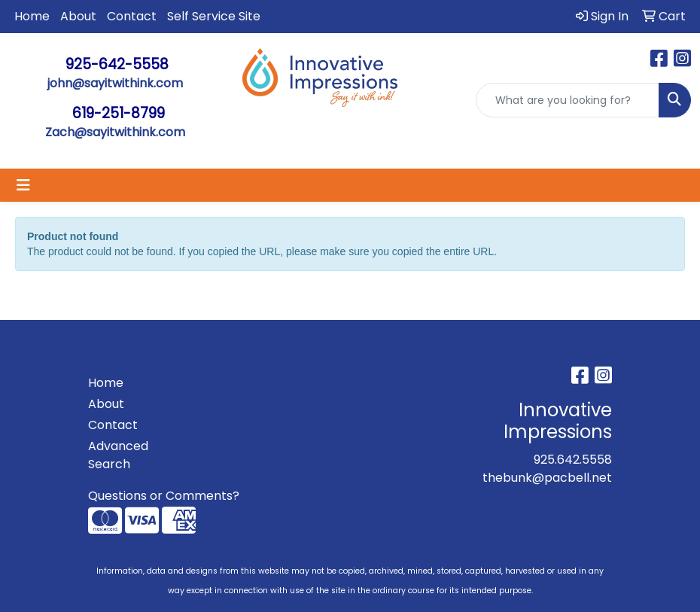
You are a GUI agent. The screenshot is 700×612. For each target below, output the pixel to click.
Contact (132, 16)
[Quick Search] (568, 100)
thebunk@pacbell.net (547, 478)
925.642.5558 (573, 460)
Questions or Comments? (164, 496)
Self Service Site (214, 16)
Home (32, 16)
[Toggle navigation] (23, 185)
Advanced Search (118, 455)
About (78, 16)
